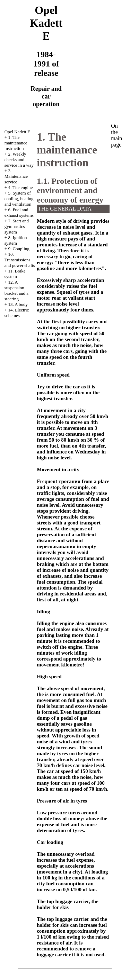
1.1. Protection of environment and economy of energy (70, 190)
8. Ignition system (16, 240)
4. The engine (20, 187)
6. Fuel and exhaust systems (19, 212)
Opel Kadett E (17, 132)
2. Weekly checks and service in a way (19, 160)
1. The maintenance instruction (16, 143)
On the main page (116, 135)
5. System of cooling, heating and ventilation (19, 199)
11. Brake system (15, 274)
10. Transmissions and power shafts (20, 260)
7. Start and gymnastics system (17, 226)
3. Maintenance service (16, 176)
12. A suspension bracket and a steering (16, 290)
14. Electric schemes (17, 313)
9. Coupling (19, 249)
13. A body (18, 304)
